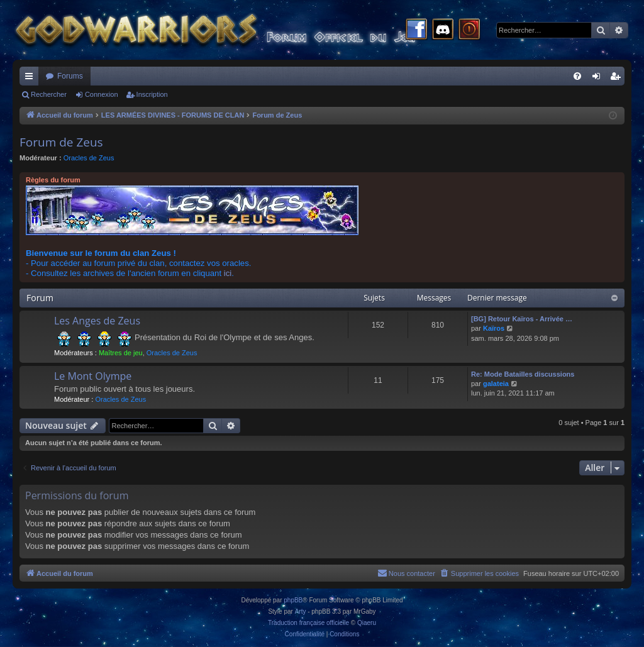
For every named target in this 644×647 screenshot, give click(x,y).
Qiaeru (367, 623)
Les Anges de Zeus (97, 321)
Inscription (152, 94)
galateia (496, 384)
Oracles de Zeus (89, 158)
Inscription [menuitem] (618, 79)
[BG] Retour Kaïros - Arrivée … (522, 319)
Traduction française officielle (308, 623)
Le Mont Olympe (93, 376)
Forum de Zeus (61, 142)
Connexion (102, 94)
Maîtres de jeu (121, 353)
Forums (70, 76)
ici (228, 273)
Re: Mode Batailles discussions (523, 374)
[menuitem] (577, 76)
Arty (301, 611)
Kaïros (494, 328)
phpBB (293, 600)
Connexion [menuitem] (599, 79)
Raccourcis (31, 79)
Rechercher (49, 94)
